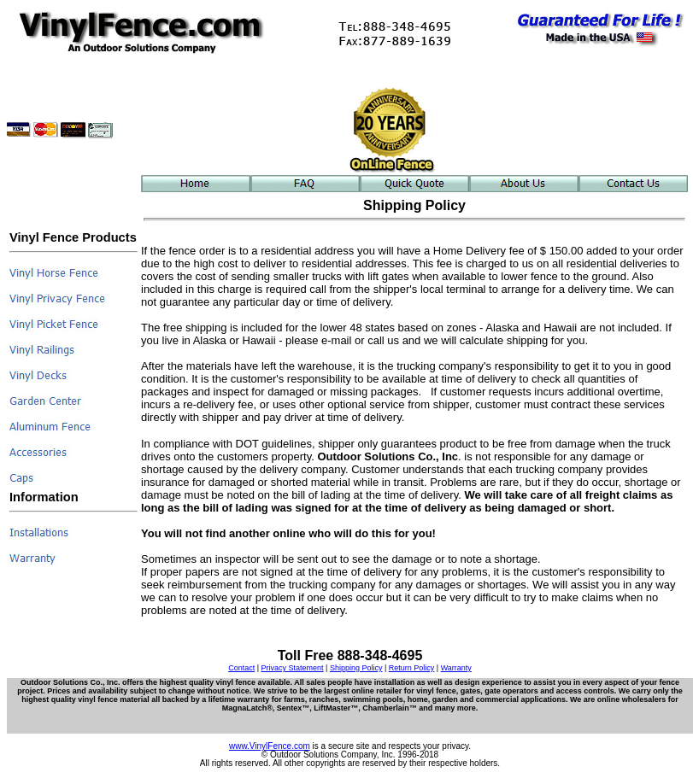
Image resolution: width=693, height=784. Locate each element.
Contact (241, 668)
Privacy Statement (293, 668)
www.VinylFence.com (270, 746)
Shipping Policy (356, 668)
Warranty (456, 668)
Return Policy (412, 668)
